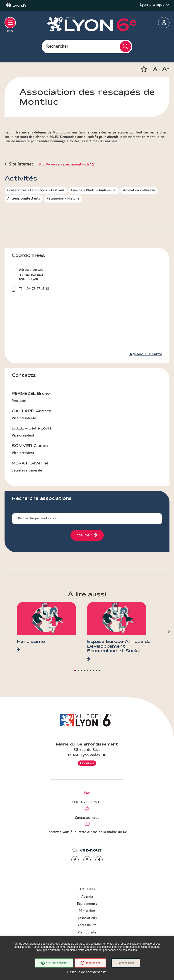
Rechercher (57, 46)
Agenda (87, 897)
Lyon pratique (155, 5)
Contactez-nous (87, 818)
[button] (144, 69)
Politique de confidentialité (87, 972)
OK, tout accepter (54, 963)
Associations (87, 918)
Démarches (87, 911)
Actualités (87, 889)
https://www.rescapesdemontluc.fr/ (64, 165)
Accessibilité (87, 925)
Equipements (87, 904)
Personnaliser (126, 963)
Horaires (87, 763)
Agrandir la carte (146, 354)
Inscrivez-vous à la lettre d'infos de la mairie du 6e (87, 832)
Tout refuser (90, 963)
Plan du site (87, 933)
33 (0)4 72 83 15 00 (87, 802)
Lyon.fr (20, 5)
